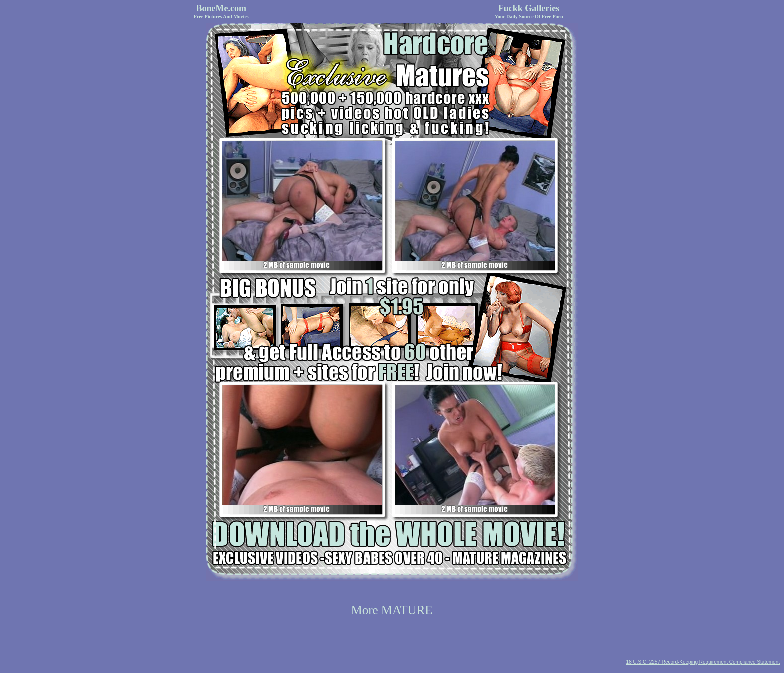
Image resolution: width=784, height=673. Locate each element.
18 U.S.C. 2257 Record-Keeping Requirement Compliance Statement (703, 662)
